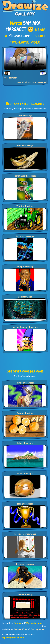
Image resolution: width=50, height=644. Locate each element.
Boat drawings (25, 297)
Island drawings (25, 443)
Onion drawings (25, 474)
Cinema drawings (25, 594)
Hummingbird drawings (25, 176)
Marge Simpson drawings (25, 327)
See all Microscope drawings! (32, 82)
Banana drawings (25, 146)
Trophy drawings (25, 504)
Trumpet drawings (25, 267)
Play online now (34, 623)
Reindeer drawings (25, 383)
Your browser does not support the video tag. (25, 59)
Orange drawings (25, 413)
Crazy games (37, 629)
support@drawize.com (13, 638)
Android (18, 629)
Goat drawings (25, 115)
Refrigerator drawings (25, 534)
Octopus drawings (25, 236)
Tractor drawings (25, 206)
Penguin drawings (25, 564)
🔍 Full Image (11, 78)
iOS (24, 629)
